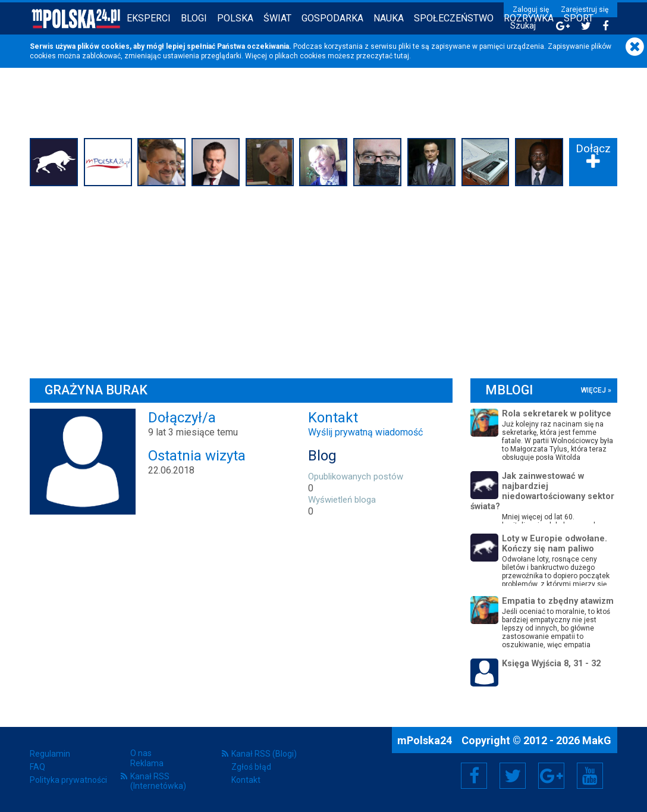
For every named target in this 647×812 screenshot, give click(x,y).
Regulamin (50, 754)
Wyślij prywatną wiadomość (365, 432)
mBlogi (509, 390)
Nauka (389, 18)
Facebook (474, 776)
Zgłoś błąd (251, 767)
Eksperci (149, 18)
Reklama (147, 763)
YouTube (590, 776)
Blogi (194, 18)
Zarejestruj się (585, 10)
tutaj (402, 56)
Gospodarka (332, 18)
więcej (593, 390)
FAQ (37, 767)
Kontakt (246, 780)
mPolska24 (426, 740)
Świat (277, 18)
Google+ (552, 776)
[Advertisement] (323, 279)
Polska (235, 18)
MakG (597, 740)
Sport (579, 18)
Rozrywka (529, 18)
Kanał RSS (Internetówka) (158, 781)
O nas (141, 753)
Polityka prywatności (68, 780)
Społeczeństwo (454, 18)
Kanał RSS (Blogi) (264, 754)
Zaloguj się (531, 10)
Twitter (513, 776)
